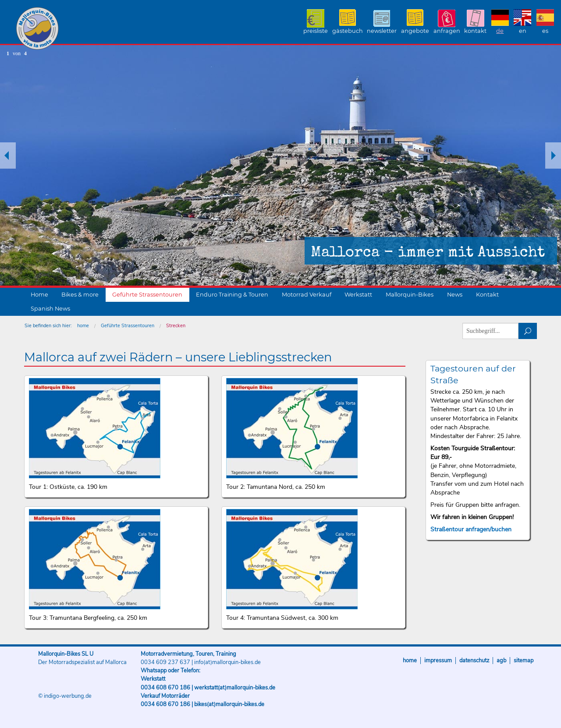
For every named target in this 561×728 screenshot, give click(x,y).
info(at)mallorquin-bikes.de (227, 662)
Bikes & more (80, 295)
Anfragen (447, 31)
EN (523, 31)
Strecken (176, 326)
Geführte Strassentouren (147, 295)
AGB (501, 661)
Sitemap (524, 661)
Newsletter (382, 31)
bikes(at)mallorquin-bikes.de (229, 704)
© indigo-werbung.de (65, 696)
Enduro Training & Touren (232, 295)
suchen (528, 331)
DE (500, 31)
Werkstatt (358, 295)
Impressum (438, 661)
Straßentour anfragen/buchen (471, 529)
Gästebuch (348, 31)
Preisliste (316, 31)
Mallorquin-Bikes (89, 29)
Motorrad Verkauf (307, 295)
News (455, 295)
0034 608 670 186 (165, 688)
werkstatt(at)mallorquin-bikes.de (235, 688)
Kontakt (475, 31)
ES (545, 31)
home (83, 326)
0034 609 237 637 (165, 662)
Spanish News (50, 309)
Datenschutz (474, 661)
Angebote (415, 31)
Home (39, 295)
